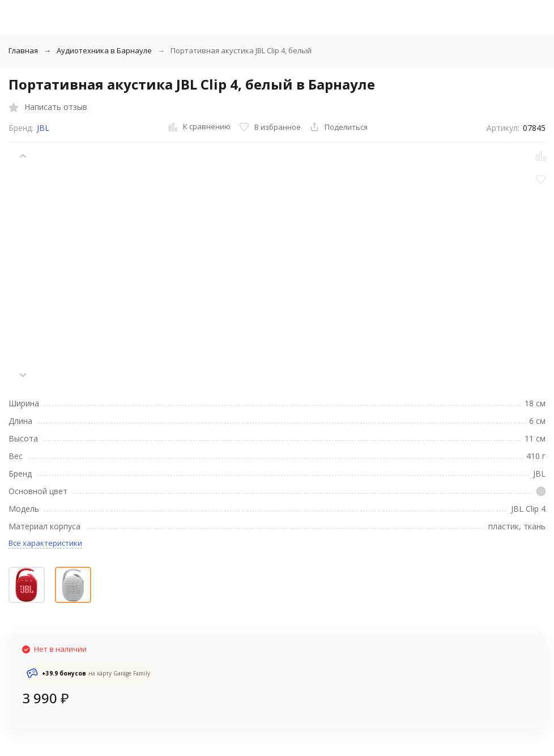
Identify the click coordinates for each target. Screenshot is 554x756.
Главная (23, 50)
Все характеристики (45, 543)
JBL (43, 128)
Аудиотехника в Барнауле (104, 50)
